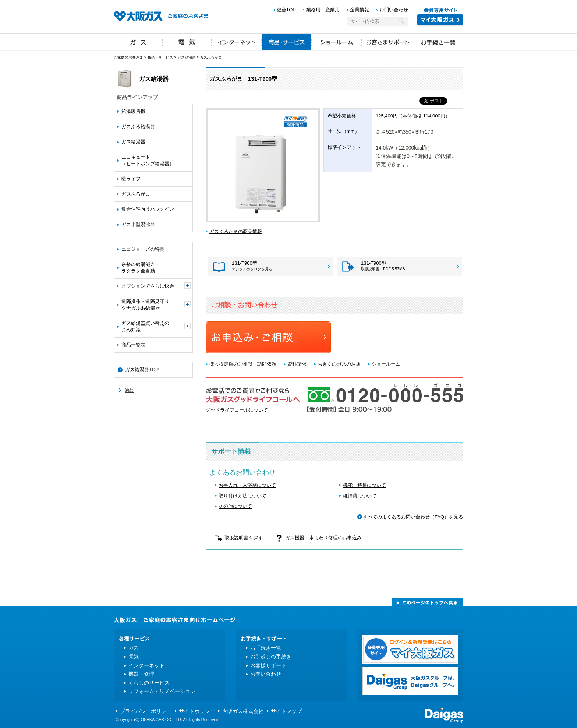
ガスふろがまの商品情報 (236, 231)
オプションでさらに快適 (156, 286)
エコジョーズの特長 (143, 249)
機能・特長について (364, 485)
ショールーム (337, 42)
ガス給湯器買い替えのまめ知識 (156, 326)
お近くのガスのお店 (339, 364)
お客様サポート (268, 665)
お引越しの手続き (271, 657)
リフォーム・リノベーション (162, 691)
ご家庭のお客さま (128, 57)
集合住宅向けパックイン (148, 209)
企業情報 (360, 10)
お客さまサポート (387, 42)
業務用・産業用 (323, 10)
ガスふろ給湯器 (138, 126)
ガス (138, 42)
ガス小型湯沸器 (138, 224)
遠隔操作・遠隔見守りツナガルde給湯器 (156, 305)
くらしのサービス (149, 683)
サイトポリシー (197, 711)
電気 (187, 42)
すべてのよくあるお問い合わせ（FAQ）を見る (413, 517)
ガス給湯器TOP (142, 370)
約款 (129, 390)
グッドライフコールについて (237, 410)
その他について (235, 506)
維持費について (360, 496)
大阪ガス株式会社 (243, 711)
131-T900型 (385, 266)
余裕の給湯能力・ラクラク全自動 (141, 268)
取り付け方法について (243, 496)
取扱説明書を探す (244, 538)
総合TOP (286, 10)
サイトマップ (286, 711)
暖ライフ (131, 179)
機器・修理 (141, 674)
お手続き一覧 (438, 42)
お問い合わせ (394, 10)
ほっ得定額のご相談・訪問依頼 (243, 364)
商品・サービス (287, 42)
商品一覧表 (133, 345)
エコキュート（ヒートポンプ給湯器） (148, 160)
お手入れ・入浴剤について (247, 485)
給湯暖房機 (133, 111)
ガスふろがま (136, 194)
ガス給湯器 (187, 57)
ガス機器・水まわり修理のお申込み (323, 538)
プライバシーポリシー (146, 711)
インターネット (237, 42)
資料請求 (297, 364)
